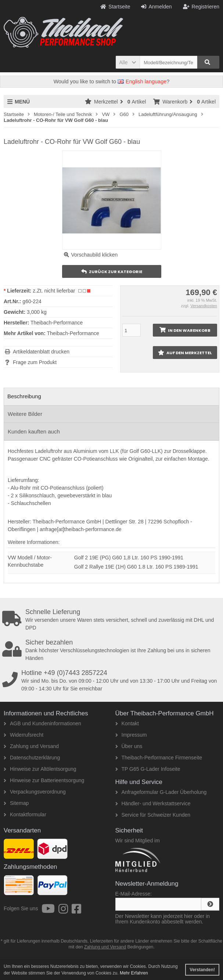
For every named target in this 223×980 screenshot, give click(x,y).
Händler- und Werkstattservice (153, 803)
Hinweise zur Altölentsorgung (40, 769)
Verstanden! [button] (202, 970)
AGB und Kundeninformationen (42, 723)
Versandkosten (204, 306)
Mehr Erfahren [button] (134, 973)
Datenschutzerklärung (32, 758)
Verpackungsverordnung (35, 792)
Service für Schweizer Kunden (153, 815)
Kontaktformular (25, 814)
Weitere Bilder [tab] (25, 414)
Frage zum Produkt (35, 362)
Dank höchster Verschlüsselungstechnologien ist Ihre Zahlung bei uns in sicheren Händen (113, 650)
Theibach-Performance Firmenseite (159, 758)
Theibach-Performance (73, 333)
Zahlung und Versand (31, 746)
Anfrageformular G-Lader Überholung (161, 792)
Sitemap (16, 803)
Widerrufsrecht (24, 735)
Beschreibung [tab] (24, 396)
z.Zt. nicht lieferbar (54, 291)
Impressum (131, 735)
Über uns (129, 746)
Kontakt (127, 723)
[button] (128, 62)
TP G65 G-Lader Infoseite (148, 769)
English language (142, 81)
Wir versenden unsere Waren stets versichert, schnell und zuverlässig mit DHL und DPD (113, 620)
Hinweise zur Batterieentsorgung (44, 780)
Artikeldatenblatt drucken (41, 352)
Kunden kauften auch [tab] (34, 431)
